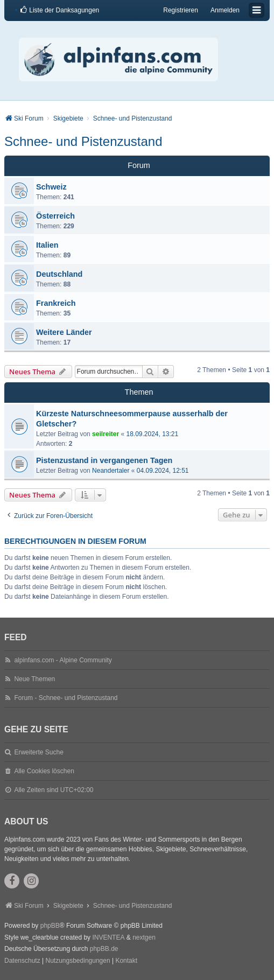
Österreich (55, 216)
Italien (47, 245)
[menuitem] (59, 10)
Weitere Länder (64, 332)
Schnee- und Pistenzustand (83, 141)
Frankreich (56, 303)
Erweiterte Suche (38, 752)
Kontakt (126, 961)
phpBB (50, 926)
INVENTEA (108, 937)
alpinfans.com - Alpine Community (63, 660)
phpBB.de (104, 949)
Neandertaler (111, 471)
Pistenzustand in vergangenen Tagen (104, 460)
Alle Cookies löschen (44, 771)
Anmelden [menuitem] (225, 10)
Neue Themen (34, 679)
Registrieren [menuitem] (181, 10)
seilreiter (106, 434)
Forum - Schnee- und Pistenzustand (66, 698)
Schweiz (51, 187)
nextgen (144, 937)
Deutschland (59, 274)
